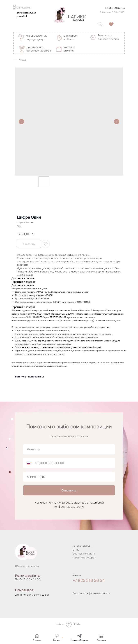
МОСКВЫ (78, 21)
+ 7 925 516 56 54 (115, 8)
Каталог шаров (81, 546)
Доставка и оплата (84, 554)
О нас (76, 550)
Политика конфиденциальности (91, 593)
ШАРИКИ (76, 17)
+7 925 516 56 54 (89, 580)
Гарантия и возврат (84, 557)
